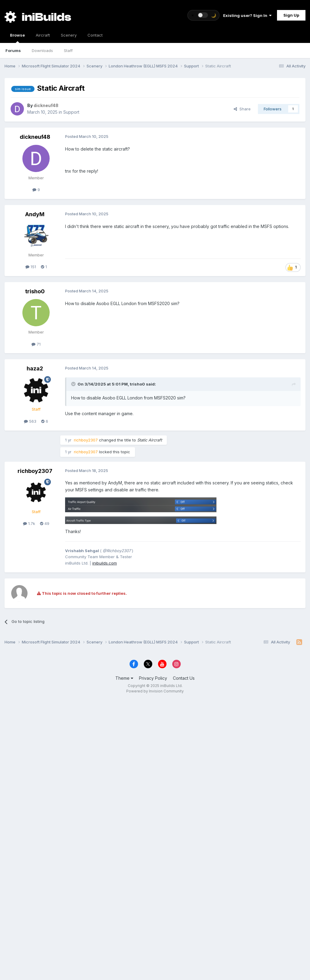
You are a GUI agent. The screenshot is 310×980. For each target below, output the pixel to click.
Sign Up (291, 15)
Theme (124, 678)
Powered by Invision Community (155, 691)
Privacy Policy (153, 678)
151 (31, 267)
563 (30, 421)
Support (71, 112)
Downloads (42, 50)
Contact (95, 35)
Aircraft (43, 35)
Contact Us (184, 678)
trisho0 (35, 291)
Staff (68, 50)
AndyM (35, 214)
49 (45, 523)
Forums (13, 50)
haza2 (35, 368)
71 (36, 344)
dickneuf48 (35, 137)
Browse (17, 38)
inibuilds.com (105, 563)
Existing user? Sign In (247, 15)
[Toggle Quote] (74, 384)
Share (242, 109)
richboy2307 (35, 471)
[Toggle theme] (203, 15)
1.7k (29, 523)
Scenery (69, 35)
